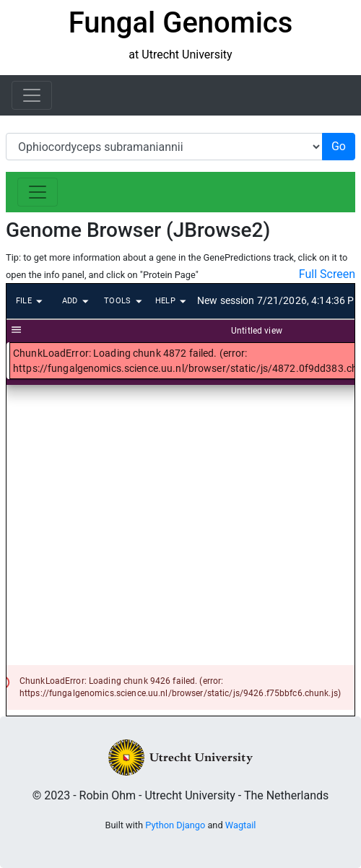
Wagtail (241, 825)
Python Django (175, 825)
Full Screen (327, 274)
